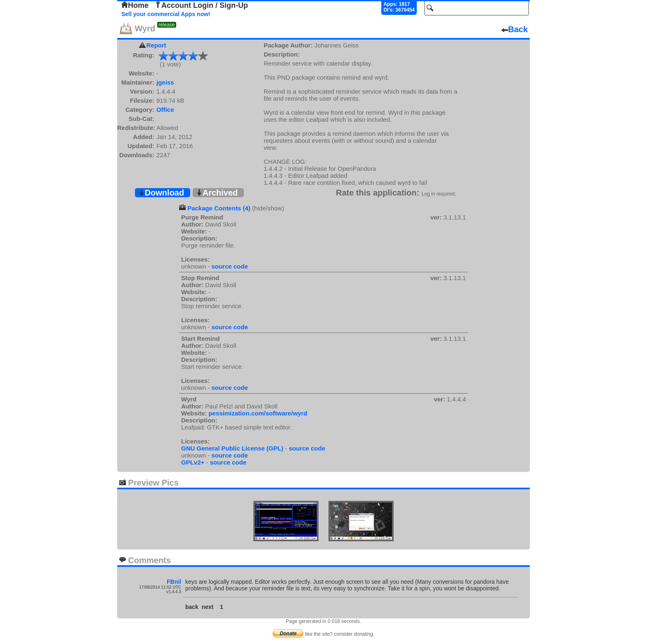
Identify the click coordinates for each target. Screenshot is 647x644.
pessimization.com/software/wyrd (258, 413)
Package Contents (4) (219, 208)
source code (229, 266)
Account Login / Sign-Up (201, 5)
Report (156, 45)
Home (135, 5)
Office (165, 110)
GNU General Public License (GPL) (232, 448)
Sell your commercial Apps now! (166, 14)
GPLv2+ (193, 462)
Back (515, 29)
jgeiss (165, 82)
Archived (217, 193)
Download (161, 193)
